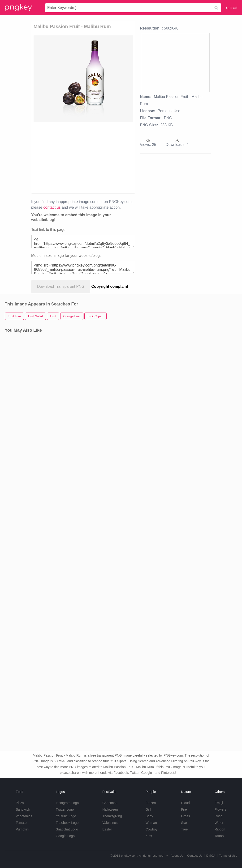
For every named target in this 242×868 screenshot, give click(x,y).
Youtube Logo (66, 816)
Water (219, 823)
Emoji (219, 803)
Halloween (110, 809)
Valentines (110, 823)
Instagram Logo (67, 803)
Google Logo (65, 836)
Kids (149, 836)
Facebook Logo (67, 823)
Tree (184, 829)
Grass (185, 816)
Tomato (21, 823)
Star (184, 823)
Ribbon (220, 829)
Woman (151, 823)
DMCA (211, 856)
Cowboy (152, 829)
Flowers (220, 809)
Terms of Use (228, 856)
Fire (184, 809)
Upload (232, 8)
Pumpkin (22, 829)
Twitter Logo (65, 809)
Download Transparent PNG (61, 286)
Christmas (110, 803)
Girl (148, 809)
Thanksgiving (112, 816)
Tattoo (219, 836)
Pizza (20, 803)
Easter (107, 829)
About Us (177, 856)
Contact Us (195, 856)
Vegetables (24, 816)
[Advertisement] (106, 157)
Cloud (185, 803)
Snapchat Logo (67, 829)
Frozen (151, 803)
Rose (218, 816)
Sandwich (23, 809)
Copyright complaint (110, 286)
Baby (149, 816)
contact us (52, 207)
